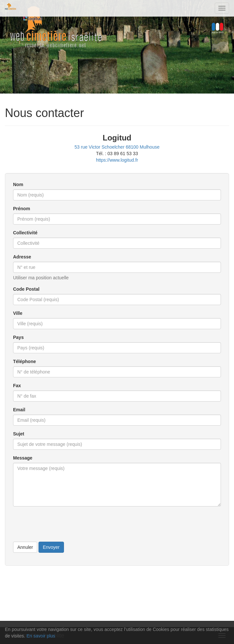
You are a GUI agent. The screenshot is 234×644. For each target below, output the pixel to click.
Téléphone (24, 361)
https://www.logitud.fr (117, 160)
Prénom (22, 209)
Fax (17, 386)
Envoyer (51, 547)
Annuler (25, 547)
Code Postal (26, 289)
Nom (18, 184)
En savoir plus (41, 636)
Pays (18, 337)
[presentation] (63, 524)
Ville (18, 313)
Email (19, 410)
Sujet (19, 434)
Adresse (22, 257)
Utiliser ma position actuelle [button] (41, 278)
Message (23, 458)
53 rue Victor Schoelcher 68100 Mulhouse (117, 147)
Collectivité (25, 233)
